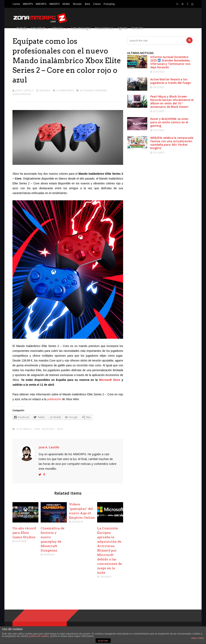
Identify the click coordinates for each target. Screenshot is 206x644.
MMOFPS (28, 4)
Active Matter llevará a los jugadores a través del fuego (171, 81)
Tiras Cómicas (104, 28)
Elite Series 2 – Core (28, 429)
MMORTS (55, 4)
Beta (88, 4)
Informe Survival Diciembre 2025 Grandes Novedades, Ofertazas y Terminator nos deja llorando (170, 62)
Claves (97, 4)
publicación (54, 399)
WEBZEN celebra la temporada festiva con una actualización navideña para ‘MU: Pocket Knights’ (172, 143)
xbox (60, 429)
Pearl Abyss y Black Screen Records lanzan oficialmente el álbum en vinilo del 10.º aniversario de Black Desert (172, 102)
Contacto (137, 28)
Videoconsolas (22, 94)
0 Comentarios (65, 90)
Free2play (109, 4)
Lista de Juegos (81, 28)
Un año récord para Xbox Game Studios (24, 533)
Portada (22, 28)
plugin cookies (198, 638)
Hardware (101, 90)
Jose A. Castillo (24, 90)
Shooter (77, 4)
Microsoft (48, 429)
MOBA (66, 4)
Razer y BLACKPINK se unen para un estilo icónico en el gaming (169, 122)
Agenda (122, 28)
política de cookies (39, 636)
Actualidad (40, 28)
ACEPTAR (103, 641)
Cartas (16, 4)
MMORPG (41, 4)
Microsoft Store (110, 380)
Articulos (60, 28)
